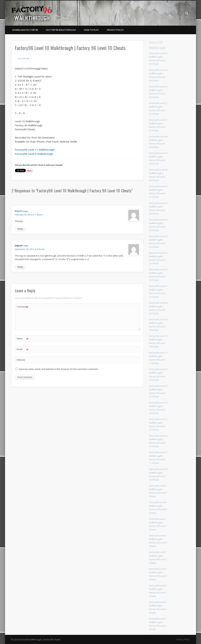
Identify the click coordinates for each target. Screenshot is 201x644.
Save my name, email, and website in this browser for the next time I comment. (58, 369)
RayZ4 (19, 211)
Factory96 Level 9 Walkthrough (34, 154)
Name (23, 339)
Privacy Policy (115, 30)
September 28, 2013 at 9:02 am (30, 249)
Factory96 (24, 59)
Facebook (173, 13)
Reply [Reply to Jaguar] (20, 267)
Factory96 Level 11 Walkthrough (35, 150)
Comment (23, 307)
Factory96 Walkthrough (61, 30)
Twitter (180, 13)
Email (23, 349)
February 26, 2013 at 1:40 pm (29, 215)
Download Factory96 (25, 30)
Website (21, 360)
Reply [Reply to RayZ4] (20, 229)
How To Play (91, 30)
